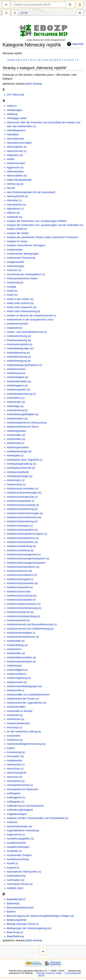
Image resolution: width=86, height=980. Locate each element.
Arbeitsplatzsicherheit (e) (21, 468)
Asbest (11, 748)
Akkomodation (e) (17, 176)
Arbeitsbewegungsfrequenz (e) (24, 365)
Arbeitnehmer (14, 328)
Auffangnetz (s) (15, 802)
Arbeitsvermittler (16, 707)
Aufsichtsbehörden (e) (19, 826)
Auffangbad (13, 793)
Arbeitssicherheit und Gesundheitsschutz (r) (32, 624)
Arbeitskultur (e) (16, 402)
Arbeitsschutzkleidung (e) (21, 546)
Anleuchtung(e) (15, 266)
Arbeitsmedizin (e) (17, 419)
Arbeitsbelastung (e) (18, 353)
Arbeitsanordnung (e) (19, 336)
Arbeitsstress (14, 649)
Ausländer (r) (14, 851)
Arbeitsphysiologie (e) (19, 451)
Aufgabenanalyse (17, 814)
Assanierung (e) (16, 752)
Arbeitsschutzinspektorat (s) (23, 538)
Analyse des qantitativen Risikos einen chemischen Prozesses (42, 237)
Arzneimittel (13, 736)
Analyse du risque (17, 241)
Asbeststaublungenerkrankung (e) (26, 744)
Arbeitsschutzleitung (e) (20, 550)
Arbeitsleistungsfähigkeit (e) (23, 414)
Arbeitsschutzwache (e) (20, 612)
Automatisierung (16, 876)
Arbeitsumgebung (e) (19, 678)
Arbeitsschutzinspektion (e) (22, 530)
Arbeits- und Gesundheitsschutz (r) (27, 332)
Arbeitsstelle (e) (16, 641)
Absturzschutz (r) (17, 151)
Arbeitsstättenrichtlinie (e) (21, 658)
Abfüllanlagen (15, 110)
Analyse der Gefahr (18, 233)
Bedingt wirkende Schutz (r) (23, 924)
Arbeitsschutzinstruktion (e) (22, 542)
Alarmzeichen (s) (16, 205)
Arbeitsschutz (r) (16, 485)
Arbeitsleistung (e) (17, 410)
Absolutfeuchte (15, 139)
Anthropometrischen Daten (22, 278)
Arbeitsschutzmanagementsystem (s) (28, 559)
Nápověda (78, 44)
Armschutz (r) (14, 727)
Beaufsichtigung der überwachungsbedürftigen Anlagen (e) (40, 916)
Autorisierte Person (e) (20, 884)
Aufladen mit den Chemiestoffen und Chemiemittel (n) (37, 818)
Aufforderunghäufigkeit (20, 810)
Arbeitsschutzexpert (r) (20, 526)
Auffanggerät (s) (16, 797)
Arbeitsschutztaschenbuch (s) (24, 604)
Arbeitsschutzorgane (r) (20, 579)
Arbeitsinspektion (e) (19, 390)
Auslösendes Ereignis (19, 855)
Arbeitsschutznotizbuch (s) (22, 575)
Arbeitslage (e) (15, 406)
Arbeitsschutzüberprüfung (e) (23, 616)
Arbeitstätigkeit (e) (17, 670)
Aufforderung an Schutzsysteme (25, 806)
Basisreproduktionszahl (20, 908)
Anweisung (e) (15, 283)
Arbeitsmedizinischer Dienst (23, 427)
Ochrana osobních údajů (49, 973)
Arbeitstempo (14, 666)
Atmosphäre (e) (16, 781)
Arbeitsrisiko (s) (16, 480)
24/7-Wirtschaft (15, 95)
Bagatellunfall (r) (16, 899)
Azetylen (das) (15, 888)
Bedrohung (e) (15, 932)
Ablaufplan (13, 134)
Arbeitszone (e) (15, 719)
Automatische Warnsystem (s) (24, 872)
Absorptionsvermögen (19, 143)
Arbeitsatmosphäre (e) (20, 344)
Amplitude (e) (14, 217)
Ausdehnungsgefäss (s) (20, 839)
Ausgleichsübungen (18, 847)
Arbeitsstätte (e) (16, 653)
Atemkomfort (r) (16, 765)
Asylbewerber (15, 761)
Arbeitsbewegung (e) (19, 361)
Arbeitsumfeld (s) (17, 674)
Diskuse (15, 13)
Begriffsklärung (15, 936)
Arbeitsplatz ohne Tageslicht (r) (24, 460)
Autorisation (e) (15, 880)
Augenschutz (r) (16, 835)
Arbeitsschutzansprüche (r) (22, 497)
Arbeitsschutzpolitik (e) (20, 587)
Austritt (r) (12, 863)
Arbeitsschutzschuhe (19, 592)
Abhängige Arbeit (17, 118)
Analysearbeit (15, 250)
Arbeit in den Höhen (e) (20, 299)
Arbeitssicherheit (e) (18, 620)
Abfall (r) (12, 106)
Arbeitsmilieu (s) (16, 439)
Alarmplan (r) (14, 200)
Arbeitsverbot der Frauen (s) (23, 699)
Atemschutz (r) (15, 769)
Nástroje (80, 13)
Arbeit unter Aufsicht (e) (20, 303)
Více (23, 13)
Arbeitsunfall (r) (15, 690)
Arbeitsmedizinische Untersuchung (27, 423)
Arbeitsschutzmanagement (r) (24, 554)
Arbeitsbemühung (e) (19, 357)
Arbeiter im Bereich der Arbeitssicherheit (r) (31, 316)
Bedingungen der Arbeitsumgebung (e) (29, 928)
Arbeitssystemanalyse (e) (21, 662)
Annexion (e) (14, 270)
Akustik (11, 188)
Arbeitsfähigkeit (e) (18, 377)
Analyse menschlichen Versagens (26, 245)
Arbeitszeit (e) (15, 715)
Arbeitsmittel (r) (15, 443)
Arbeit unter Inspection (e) (22, 307)
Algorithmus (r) (15, 209)
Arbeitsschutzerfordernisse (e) (24, 517)
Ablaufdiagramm (16, 130)
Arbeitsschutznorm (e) (19, 571)
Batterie (11, 912)
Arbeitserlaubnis (16, 369)
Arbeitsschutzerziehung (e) (22, 521)
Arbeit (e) (12, 291)
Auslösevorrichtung (18, 859)
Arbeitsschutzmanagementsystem (26, 563)
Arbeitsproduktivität (18, 472)
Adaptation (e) (15, 155)
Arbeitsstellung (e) (17, 645)
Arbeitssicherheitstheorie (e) (23, 637)
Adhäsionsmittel (16, 163)
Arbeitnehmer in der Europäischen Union (30, 320)
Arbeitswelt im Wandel (19, 711)
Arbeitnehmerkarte (17, 324)
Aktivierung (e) (15, 184)
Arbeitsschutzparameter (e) (22, 583)
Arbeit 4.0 (12, 295)
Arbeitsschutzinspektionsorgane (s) (27, 534)
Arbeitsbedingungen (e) (20, 348)
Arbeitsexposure (16, 373)
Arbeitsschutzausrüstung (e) (23, 505)
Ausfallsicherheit (16, 843)
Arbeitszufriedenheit (18, 723)
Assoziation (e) (15, 756)
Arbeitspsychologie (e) (20, 476)
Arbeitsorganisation (18, 447)
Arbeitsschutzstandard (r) (21, 600)
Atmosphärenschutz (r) (20, 785)
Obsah (11, 60)
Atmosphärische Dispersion (22, 789)
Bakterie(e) (13, 904)
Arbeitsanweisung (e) (19, 340)
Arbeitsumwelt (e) (17, 682)
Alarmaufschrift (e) (17, 196)
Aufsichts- (12, 822)
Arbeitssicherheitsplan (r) (21, 633)
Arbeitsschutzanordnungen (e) (24, 493)
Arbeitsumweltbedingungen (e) (24, 686)
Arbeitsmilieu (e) (16, 435)
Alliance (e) (13, 213)
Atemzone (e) (14, 777)
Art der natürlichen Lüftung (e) (24, 732)
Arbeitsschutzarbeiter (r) (20, 501)
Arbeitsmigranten (17, 431)
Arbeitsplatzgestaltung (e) (21, 464)
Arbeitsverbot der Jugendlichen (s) (26, 703)
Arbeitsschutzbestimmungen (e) (25, 513)
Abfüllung (12, 114)
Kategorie (6, 13)
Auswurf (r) (13, 868)
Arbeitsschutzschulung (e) (22, 596)
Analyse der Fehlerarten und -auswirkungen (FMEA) (37, 221)
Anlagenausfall (15, 262)
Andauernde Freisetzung (21, 258)
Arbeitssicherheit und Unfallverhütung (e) (30, 629)
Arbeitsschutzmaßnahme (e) (23, 567)
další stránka (34, 84)
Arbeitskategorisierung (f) (21, 394)
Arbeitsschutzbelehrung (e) (22, 509)
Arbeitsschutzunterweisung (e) (24, 608)
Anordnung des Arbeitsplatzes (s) (26, 274)
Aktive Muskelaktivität (19, 180)
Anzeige (11, 287)
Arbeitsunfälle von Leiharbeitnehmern (28, 695)
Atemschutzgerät (16, 773)
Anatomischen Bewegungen (23, 254)
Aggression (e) (15, 168)
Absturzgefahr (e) (17, 147)
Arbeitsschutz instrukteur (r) (23, 489)
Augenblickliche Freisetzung (23, 831)
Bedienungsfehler (17, 920)
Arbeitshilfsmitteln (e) (19, 381)
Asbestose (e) (15, 740)
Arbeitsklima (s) (16, 398)
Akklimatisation (15, 172)
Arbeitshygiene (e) (17, 386)
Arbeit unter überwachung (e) (23, 311)
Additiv (11, 159)
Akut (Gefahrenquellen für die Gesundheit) (31, 192)
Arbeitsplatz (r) (15, 456)
